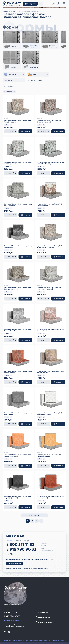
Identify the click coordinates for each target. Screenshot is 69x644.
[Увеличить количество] (16, 131)
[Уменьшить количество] (6, 131)
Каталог (13, 11)
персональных (39, 568)
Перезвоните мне (15, 563)
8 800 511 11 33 (20, 544)
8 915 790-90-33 (12, 616)
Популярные (11, 87)
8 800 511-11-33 (11, 612)
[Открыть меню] (41, 4)
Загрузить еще (34, 515)
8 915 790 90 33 (21, 549)
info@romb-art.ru (13, 620)
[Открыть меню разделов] (30, 4)
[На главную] (12, 4)
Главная (6, 11)
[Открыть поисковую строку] (54, 4)
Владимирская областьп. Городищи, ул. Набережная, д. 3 (15, 626)
